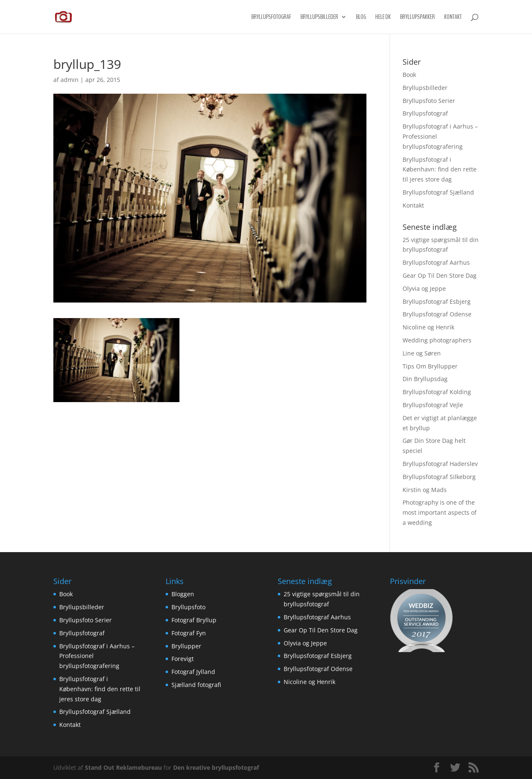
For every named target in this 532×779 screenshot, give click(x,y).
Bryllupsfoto (188, 607)
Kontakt (453, 17)
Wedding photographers (437, 340)
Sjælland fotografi (196, 685)
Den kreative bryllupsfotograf (216, 767)
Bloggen (183, 594)
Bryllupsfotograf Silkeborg (439, 477)
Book (409, 75)
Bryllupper (186, 646)
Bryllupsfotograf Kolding (437, 392)
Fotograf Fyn (189, 633)
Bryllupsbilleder (319, 17)
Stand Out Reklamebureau (123, 767)
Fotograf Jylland (193, 672)
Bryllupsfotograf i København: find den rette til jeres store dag (440, 170)
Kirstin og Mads (425, 490)
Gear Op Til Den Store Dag (440, 275)
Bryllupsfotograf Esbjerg (437, 301)
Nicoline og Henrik (428, 327)
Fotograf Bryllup (194, 620)
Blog (361, 17)
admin (70, 80)
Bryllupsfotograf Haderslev (440, 464)
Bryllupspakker (417, 17)
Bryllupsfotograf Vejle (433, 405)
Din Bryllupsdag (425, 379)
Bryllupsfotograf (271, 17)
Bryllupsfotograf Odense (437, 314)
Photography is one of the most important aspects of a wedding (440, 512)
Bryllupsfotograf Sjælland (438, 192)
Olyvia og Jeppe (424, 288)
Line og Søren (422, 353)
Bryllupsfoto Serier (429, 101)
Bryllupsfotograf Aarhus (436, 262)
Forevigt (183, 659)
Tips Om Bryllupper (430, 366)
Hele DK (383, 17)
